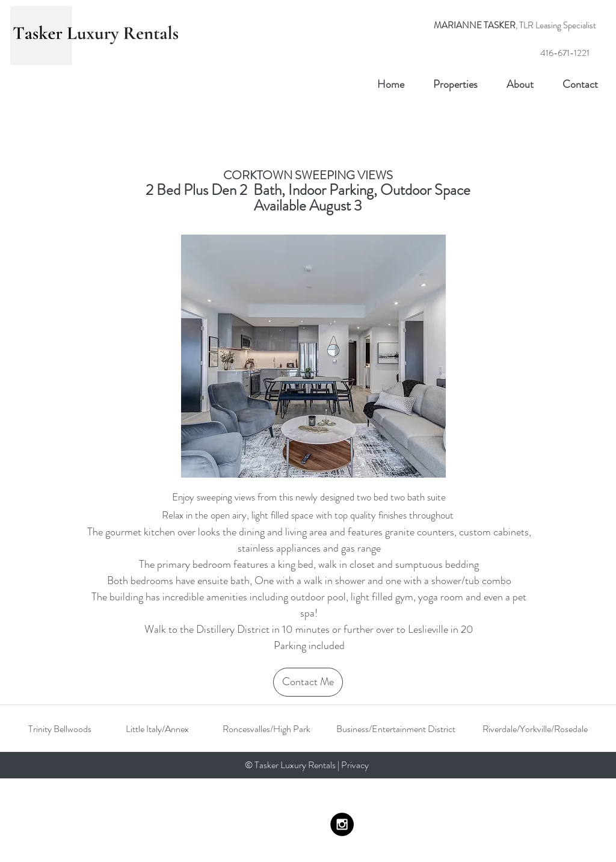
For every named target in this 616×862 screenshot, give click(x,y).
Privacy (356, 765)
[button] (313, 356)
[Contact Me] (308, 682)
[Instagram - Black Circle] (342, 824)
